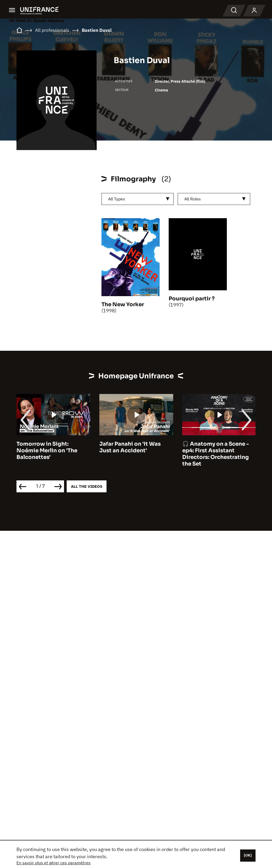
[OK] (248, 855)
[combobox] (138, 199)
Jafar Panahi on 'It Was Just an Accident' (130, 447)
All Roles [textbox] (193, 199)
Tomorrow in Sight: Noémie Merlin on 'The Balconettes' (47, 451)
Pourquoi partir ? (192, 299)
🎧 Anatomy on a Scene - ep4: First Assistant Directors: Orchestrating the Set (216, 454)
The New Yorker (123, 304)
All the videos (87, 486)
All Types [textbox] (117, 199)
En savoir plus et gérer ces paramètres (54, 863)
